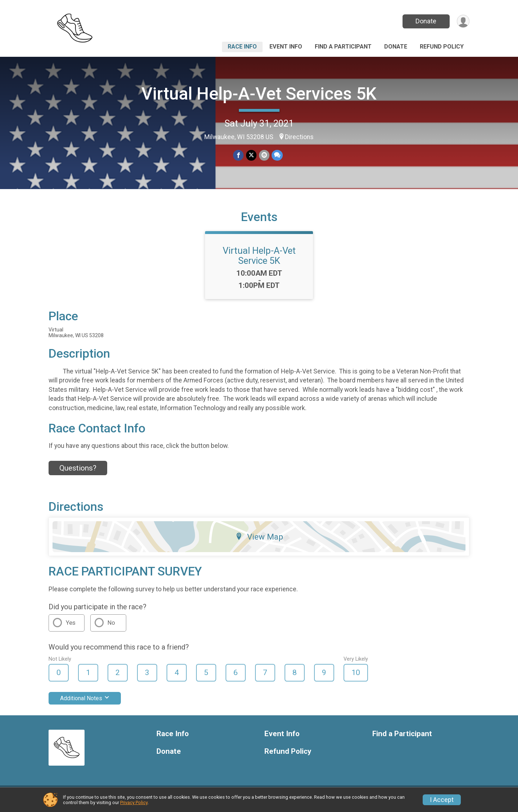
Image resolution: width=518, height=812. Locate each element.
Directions (299, 137)
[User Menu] (463, 21)
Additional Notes (85, 703)
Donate (426, 21)
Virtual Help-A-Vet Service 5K (259, 260)
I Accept (442, 800)
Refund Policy (442, 47)
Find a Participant (343, 47)
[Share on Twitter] (251, 155)
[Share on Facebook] (239, 155)
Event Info (286, 47)
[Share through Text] (277, 155)
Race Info (242, 47)
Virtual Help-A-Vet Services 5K (259, 94)
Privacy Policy (134, 802)
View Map (259, 541)
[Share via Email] (264, 155)
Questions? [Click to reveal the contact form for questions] (78, 472)
